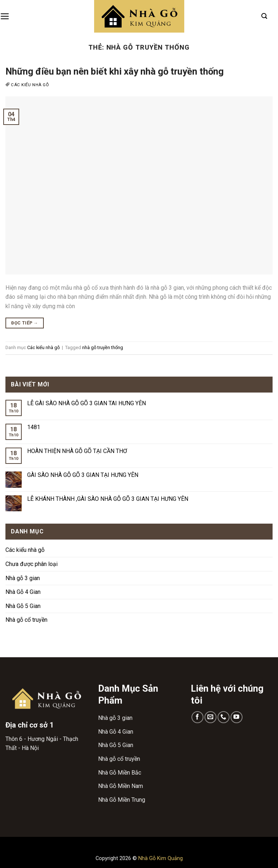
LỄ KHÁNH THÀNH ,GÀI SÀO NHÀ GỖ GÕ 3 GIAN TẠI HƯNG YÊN (108, 499)
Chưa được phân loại (31, 564)
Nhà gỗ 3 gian (23, 578)
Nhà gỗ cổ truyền (26, 620)
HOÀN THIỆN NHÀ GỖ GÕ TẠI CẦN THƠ (77, 451)
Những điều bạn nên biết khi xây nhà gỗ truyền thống (115, 71)
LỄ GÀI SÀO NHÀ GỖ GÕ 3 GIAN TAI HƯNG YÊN (87, 403)
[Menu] (5, 16)
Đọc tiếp (25, 323)
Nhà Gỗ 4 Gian (23, 592)
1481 (34, 427)
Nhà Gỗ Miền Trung (122, 800)
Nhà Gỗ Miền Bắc (120, 773)
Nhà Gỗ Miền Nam (121, 786)
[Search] (264, 16)
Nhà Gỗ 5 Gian (23, 606)
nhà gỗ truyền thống (103, 347)
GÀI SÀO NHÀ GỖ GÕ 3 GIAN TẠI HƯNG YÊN (83, 475)
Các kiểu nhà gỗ (30, 85)
